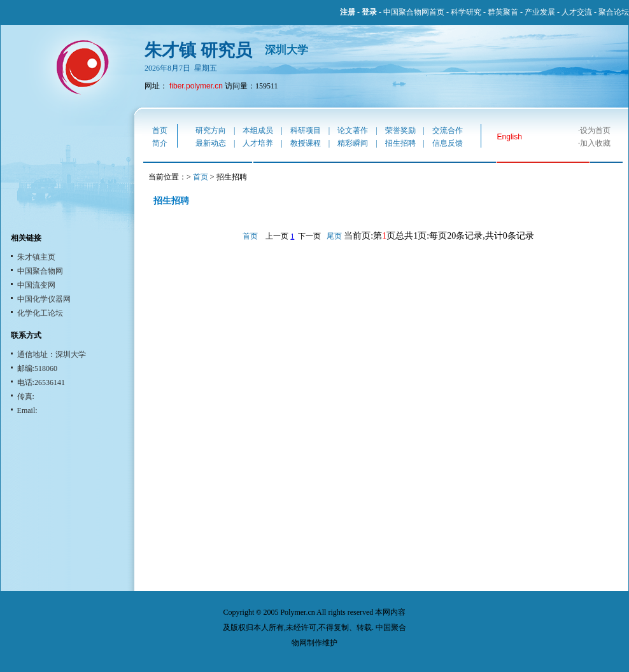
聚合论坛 (614, 12)
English (510, 137)
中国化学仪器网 (44, 299)
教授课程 (306, 143)
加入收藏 (595, 143)
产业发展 (540, 12)
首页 (160, 130)
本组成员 (258, 130)
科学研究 (466, 12)
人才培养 (258, 143)
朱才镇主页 (36, 257)
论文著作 (353, 130)
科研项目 (306, 130)
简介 (160, 143)
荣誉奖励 (400, 130)
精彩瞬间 (353, 143)
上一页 (277, 236)
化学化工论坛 (40, 313)
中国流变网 (36, 285)
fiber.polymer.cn (196, 86)
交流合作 (448, 130)
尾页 (334, 236)
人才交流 (577, 12)
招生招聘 (400, 143)
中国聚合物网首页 (414, 12)
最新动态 (211, 143)
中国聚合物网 (40, 271)
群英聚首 (503, 12)
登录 (369, 12)
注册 (348, 12)
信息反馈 (448, 143)
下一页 (309, 236)
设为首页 (595, 130)
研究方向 (211, 130)
